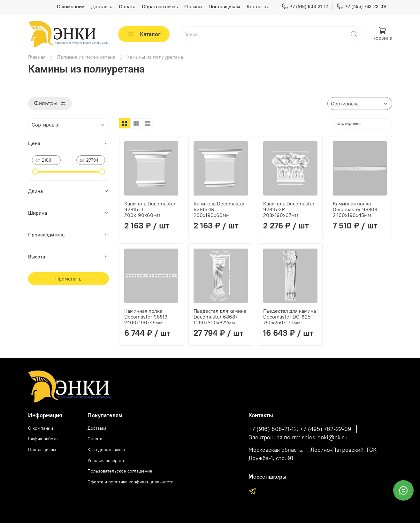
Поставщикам (224, 6)
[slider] (35, 172)
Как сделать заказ (106, 450)
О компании (71, 6)
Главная (37, 57)
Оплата (127, 6)
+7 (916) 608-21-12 (305, 7)
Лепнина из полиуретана (86, 57)
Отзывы (193, 6)
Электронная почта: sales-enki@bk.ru (298, 437)
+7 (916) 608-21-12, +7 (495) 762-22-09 (300, 429)
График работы (43, 439)
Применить (68, 279)
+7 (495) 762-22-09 (361, 7)
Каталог (144, 34)
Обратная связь (160, 6)
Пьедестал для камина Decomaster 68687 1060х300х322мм (220, 317)
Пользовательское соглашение (120, 471)
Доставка (102, 6)
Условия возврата (106, 460)
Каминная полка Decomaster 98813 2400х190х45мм (146, 317)
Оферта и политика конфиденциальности (130, 482)
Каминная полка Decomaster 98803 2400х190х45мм (355, 209)
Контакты (258, 6)
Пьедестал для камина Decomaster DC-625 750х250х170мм (290, 317)
